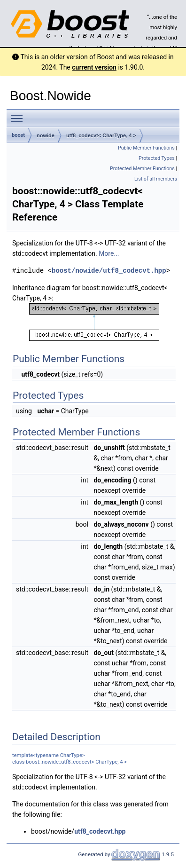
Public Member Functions (146, 148)
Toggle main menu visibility (19, 114)
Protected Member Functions (142, 169)
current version (94, 67)
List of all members (156, 179)
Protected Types (157, 158)
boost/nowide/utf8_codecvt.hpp (109, 270)
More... (109, 253)
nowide (46, 135)
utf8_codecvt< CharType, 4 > (101, 135)
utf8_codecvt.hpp (100, 831)
